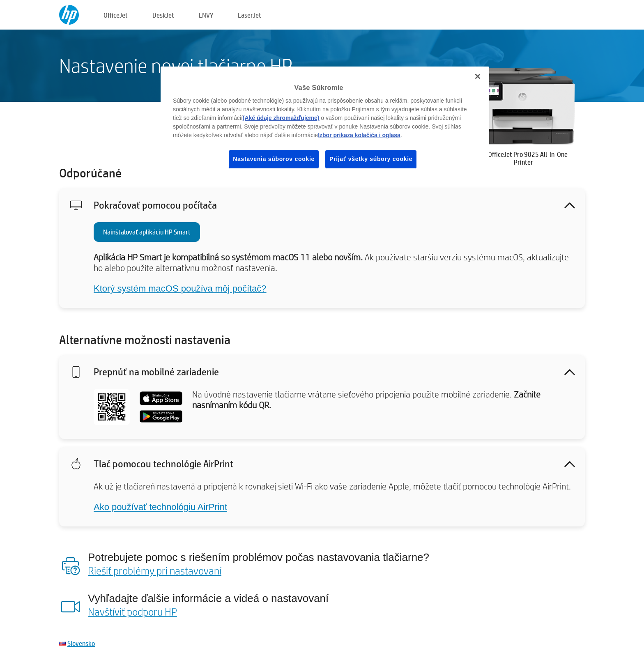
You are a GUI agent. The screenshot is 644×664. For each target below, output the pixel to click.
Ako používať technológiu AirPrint (160, 507)
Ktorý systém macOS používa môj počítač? (180, 288)
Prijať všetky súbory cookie (371, 159)
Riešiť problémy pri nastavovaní (155, 570)
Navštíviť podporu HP (132, 611)
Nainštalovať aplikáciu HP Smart (147, 232)
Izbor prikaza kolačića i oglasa (359, 135)
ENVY (206, 15)
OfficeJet (116, 15)
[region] (325, 124)
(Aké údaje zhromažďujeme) (281, 118)
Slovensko (81, 643)
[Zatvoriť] (478, 76)
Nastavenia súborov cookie (274, 159)
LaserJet (250, 15)
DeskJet (163, 15)
